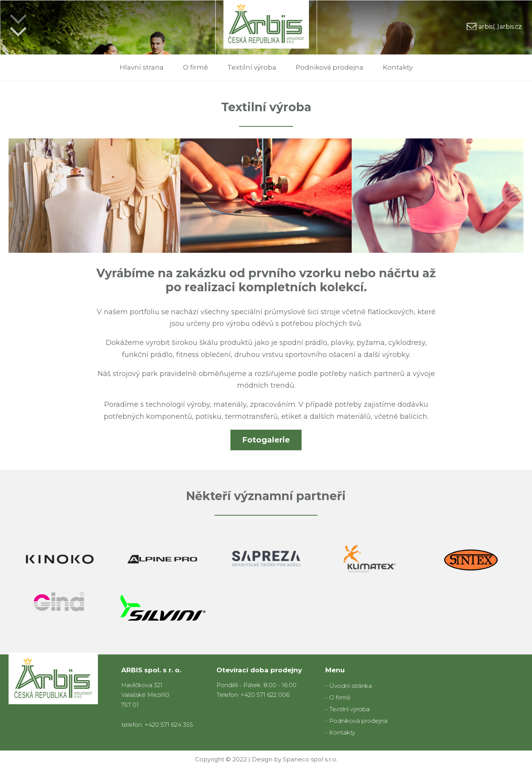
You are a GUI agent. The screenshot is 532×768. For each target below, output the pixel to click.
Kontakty (398, 67)
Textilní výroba (252, 67)
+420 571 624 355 (169, 725)
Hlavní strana (142, 67)
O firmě (195, 67)
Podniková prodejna (330, 67)
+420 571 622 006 (265, 695)
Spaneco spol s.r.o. (310, 759)
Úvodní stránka (351, 686)
